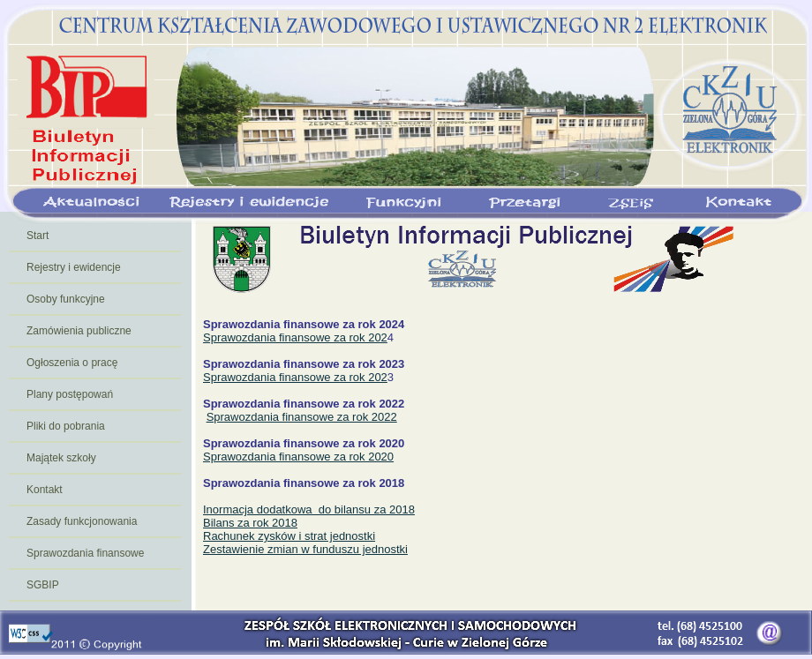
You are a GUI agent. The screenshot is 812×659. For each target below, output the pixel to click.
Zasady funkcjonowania (82, 521)
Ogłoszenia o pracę (72, 363)
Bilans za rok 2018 (250, 523)
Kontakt (45, 490)
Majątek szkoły (61, 458)
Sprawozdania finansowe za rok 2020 (298, 457)
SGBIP (43, 585)
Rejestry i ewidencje (74, 267)
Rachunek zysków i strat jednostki (289, 536)
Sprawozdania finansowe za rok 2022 (302, 417)
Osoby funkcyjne (66, 299)
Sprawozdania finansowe (85, 553)
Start (38, 236)
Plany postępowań (70, 394)
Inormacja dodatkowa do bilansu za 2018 (309, 509)
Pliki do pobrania (66, 426)
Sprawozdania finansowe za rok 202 (295, 337)
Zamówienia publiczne (79, 331)
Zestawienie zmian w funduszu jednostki (305, 549)
